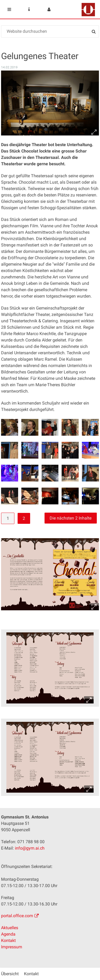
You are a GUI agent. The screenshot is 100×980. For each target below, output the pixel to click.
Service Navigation (29, 9)
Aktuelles (10, 928)
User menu (49, 9)
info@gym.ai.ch (30, 848)
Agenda (8, 934)
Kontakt (8, 940)
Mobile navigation (9, 9)
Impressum (12, 947)
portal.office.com (17, 916)
